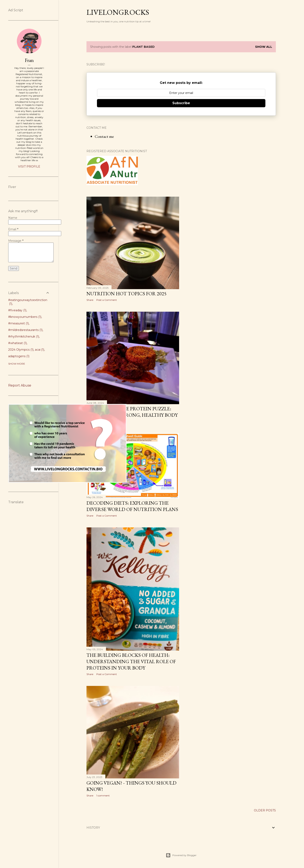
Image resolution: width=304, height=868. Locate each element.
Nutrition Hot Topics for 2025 (127, 294)
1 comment (103, 796)
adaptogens (19, 356)
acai (40, 350)
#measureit (18, 323)
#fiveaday (17, 310)
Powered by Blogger (181, 855)
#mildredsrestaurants (25, 330)
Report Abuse (20, 385)
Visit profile (29, 167)
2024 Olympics (21, 350)
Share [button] (90, 300)
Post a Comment (107, 300)
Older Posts (265, 810)
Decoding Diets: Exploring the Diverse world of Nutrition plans (132, 506)
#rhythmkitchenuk (24, 336)
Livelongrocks (118, 12)
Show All (264, 47)
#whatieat (17, 343)
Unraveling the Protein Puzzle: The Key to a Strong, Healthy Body (132, 412)
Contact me (104, 136)
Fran (29, 60)
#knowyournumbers (25, 317)
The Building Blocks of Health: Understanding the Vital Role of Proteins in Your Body (131, 661)
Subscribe (181, 103)
